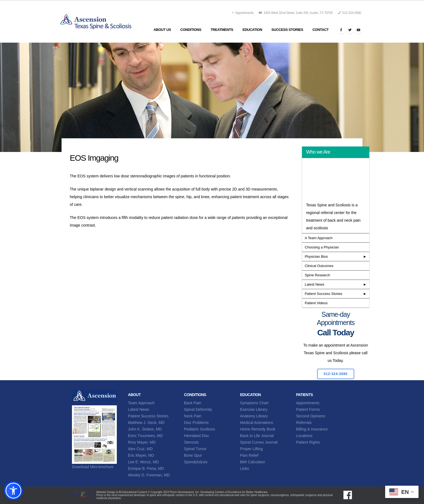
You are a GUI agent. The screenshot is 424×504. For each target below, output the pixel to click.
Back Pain (193, 403)
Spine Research (317, 275)
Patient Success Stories (323, 294)
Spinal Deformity (198, 409)
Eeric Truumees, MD (146, 436)
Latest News (315, 284)
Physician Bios (316, 257)
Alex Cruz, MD (140, 449)
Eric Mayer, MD (141, 455)
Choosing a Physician (322, 247)
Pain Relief (249, 455)
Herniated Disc (197, 436)
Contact (320, 30)
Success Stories (287, 30)
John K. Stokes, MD (145, 429)
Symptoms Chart (254, 403)
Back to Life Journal (257, 436)
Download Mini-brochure (93, 467)
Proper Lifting (251, 449)
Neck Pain (193, 416)
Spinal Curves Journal (259, 442)
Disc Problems (196, 423)
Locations (304, 436)
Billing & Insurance (312, 429)
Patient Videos (316, 303)
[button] (13, 491)
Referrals (304, 423)
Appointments (243, 13)
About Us (162, 30)
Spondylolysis (196, 462)
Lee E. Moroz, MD (143, 462)
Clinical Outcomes (319, 266)
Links (244, 468)
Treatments (222, 30)
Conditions (191, 30)
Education (252, 30)
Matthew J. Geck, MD (146, 423)
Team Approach (141, 403)
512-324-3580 (349, 13)
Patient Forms (308, 409)
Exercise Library (254, 409)
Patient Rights (308, 442)
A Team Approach (319, 238)
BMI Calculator (252, 462)
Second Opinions (311, 416)
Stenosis (191, 442)
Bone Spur (193, 455)
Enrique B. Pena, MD (146, 468)
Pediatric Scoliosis (200, 429)
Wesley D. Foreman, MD (149, 475)
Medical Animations (256, 423)
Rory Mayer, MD (142, 442)
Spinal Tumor (195, 449)
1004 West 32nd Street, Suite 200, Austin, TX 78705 (296, 13)
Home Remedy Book (258, 429)
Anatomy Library (254, 416)
